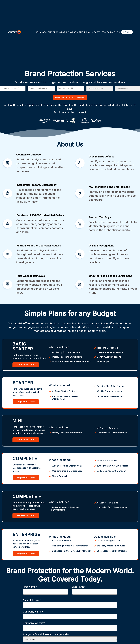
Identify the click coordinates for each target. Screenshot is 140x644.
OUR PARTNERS (97, 32)
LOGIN (127, 32)
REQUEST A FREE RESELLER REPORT (70, 97)
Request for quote (26, 365)
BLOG (117, 32)
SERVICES (41, 32)
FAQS (110, 32)
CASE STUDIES (79, 32)
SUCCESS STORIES (59, 32)
